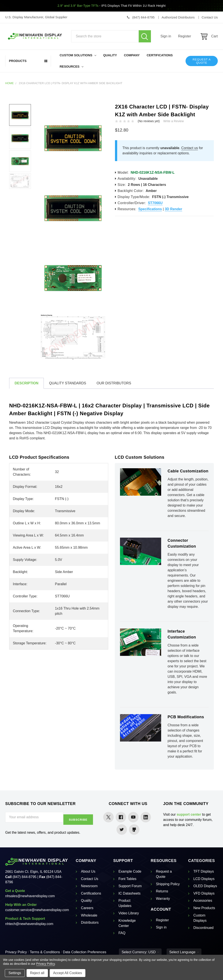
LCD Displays (204, 879)
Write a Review (174, 121)
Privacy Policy (16, 952)
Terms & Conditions (45, 952)
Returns (162, 891)
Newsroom (89, 886)
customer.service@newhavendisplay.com (37, 910)
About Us (88, 871)
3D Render (173, 209)
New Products (204, 908)
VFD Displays (204, 893)
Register (185, 36)
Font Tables (127, 879)
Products (18, 61)
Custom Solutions (78, 55)
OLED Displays (205, 886)
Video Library (129, 913)
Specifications (150, 209)
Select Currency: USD (140, 952)
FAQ (122, 933)
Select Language (184, 952)
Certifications (160, 55)
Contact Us (90, 879)
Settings (15, 973)
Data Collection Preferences (85, 952)
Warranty (163, 899)
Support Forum (130, 886)
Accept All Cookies (68, 973)
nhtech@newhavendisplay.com (29, 924)
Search (145, 36)
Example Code (130, 871)
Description (26, 383)
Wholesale (89, 915)
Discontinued (204, 928)
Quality (110, 55)
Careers (87, 908)
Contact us (189, 148)
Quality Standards (68, 383)
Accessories (203, 901)
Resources (72, 67)
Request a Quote (202, 61)
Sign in (166, 36)
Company (132, 55)
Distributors (90, 922)
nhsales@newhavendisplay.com (30, 896)
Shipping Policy (168, 884)
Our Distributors (114, 383)
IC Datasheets (129, 893)
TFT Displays (204, 871)
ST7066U (155, 203)
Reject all (37, 973)
